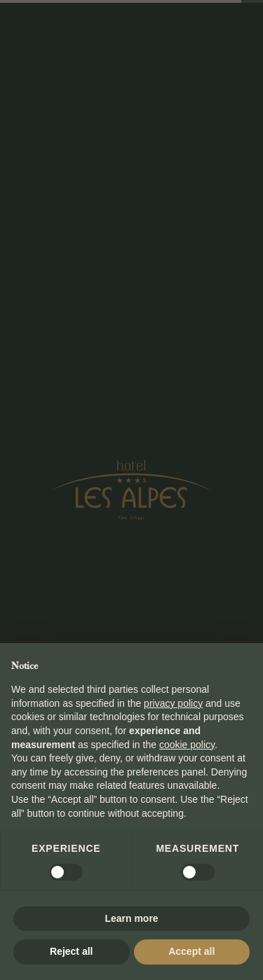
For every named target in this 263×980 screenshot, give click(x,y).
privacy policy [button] (173, 703)
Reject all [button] (71, 951)
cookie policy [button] (187, 745)
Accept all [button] (191, 951)
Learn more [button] (131, 918)
